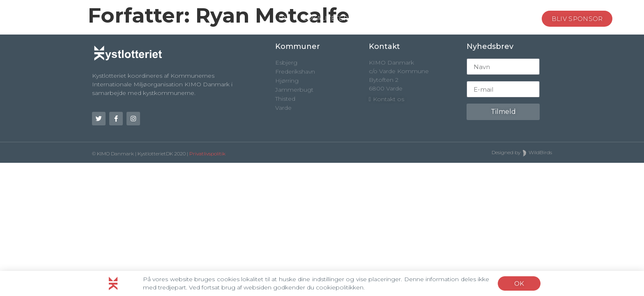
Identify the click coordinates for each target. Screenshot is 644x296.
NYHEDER (485, 18)
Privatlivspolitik (207, 154)
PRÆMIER (436, 19)
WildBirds (540, 152)
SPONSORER (382, 18)
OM (284, 18)
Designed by (506, 152)
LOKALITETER (325, 18)
